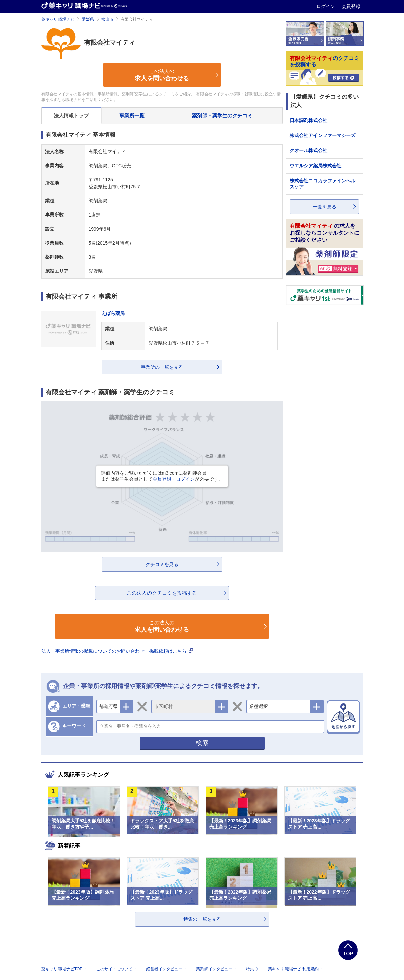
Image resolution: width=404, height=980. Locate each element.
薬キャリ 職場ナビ (58, 19)
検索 (202, 743)
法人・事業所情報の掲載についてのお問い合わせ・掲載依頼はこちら (117, 651)
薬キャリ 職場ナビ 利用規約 (295, 969)
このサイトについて (117, 969)
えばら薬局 (113, 313)
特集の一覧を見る (202, 919)
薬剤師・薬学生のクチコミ (222, 115)
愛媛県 (88, 19)
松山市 (107, 19)
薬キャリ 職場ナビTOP (65, 969)
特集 (253, 969)
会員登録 (351, 6)
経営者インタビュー (167, 969)
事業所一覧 (132, 115)
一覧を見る (325, 207)
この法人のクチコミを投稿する (162, 593)
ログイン (326, 6)
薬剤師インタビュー (217, 969)
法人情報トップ (71, 115)
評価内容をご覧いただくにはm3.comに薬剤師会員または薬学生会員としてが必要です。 (162, 476)
